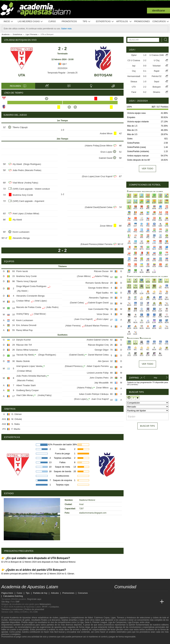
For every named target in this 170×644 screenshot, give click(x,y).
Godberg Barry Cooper (27, 390)
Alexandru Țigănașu (99, 298)
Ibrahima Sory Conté (23, 195)
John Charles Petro (99, 378)
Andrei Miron (106, 133)
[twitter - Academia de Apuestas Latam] (117, 595)
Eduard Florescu (89, 244)
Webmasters (45, 604)
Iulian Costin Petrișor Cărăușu (94, 394)
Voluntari (157, 66)
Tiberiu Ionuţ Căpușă (26, 281)
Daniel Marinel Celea (98, 355)
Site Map (5, 602)
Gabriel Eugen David (98, 303)
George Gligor (102, 350)
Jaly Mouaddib (101, 383)
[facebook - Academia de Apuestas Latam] (130, 595)
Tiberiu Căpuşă (20, 127)
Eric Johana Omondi (26, 325)
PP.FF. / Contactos (50, 607)
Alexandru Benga (21, 238)
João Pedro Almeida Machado (31, 376)
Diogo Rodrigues (32, 164)
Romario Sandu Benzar (97, 283)
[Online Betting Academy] (136, 602)
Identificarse (158, 11)
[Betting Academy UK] (149, 602)
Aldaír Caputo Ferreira (98, 366)
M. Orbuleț (17, 419)
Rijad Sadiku (102, 293)
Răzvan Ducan (101, 271)
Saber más (66, 29)
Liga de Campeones (117, 622)
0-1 (145, 71)
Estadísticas (105, 22)
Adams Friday (92, 146)
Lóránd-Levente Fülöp (98, 373)
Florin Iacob (22, 271)
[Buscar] (165, 40)
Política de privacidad (34, 609)
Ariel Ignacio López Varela (29, 366)
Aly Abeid (18, 164)
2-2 (145, 60)
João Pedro (18, 170)
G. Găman (17, 414)
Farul (134, 92)
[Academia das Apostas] (124, 602)
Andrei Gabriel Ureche (98, 340)
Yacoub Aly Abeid (25, 355)
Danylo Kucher (23, 340)
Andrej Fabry (31, 183)
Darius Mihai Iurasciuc (27, 350)
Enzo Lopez (106, 152)
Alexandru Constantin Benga (30, 296)
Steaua (134, 82)
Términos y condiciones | (13, 609)
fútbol (90, 618)
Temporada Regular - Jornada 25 (62, 73)
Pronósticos (69, 21)
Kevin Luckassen (21, 232)
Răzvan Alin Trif (24, 345)
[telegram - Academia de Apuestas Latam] (136, 595)
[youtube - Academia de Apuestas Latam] (124, 595)
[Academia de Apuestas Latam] (117, 602)
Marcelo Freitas (33, 170)
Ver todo (147, 169)
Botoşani (103, 75)
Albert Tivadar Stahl (26, 385)
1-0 (145, 55)
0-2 (145, 92)
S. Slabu (16, 424)
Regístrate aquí (34, 599)
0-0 (145, 66)
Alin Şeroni (103, 361)
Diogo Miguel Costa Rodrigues (31, 286)
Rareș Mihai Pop (24, 330)
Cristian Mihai (32, 214)
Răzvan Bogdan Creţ (98, 345)
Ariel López (18, 214)
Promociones (142, 21)
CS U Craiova (134, 60)
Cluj (134, 71)
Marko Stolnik (23, 361)
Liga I (63, 64)
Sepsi (157, 82)
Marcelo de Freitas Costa (29, 307)
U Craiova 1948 (157, 55)
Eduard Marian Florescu (97, 326)
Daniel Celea (106, 207)
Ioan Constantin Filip (99, 309)
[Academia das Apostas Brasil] (130, 602)
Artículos (124, 22)
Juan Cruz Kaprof (104, 176)
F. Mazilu (16, 429)
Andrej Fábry (23, 314)
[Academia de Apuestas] (143, 602)
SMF (17, 602)
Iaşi (134, 66)
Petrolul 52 (157, 76)
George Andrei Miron (98, 288)
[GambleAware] (9, 641)
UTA (22, 75)
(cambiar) (134, 384)
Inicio (8, 22)
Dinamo (157, 92)
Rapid (157, 71)
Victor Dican (103, 314)
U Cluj (157, 60)
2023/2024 (63, 68)
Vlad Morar (18, 183)
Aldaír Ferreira (105, 244)
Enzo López (103, 319)
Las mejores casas (30, 22)
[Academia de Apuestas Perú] (155, 602)
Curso (52, 21)
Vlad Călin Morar (24, 395)
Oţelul (134, 55)
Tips (87, 22)
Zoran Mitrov (106, 146)
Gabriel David (106, 158)
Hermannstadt (134, 76)
